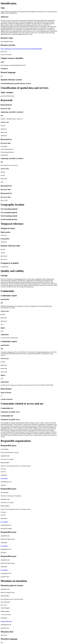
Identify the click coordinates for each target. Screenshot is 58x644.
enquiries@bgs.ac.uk (6, 621)
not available (4, 478)
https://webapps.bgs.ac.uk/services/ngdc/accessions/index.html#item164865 (21, 49)
